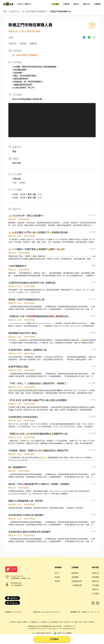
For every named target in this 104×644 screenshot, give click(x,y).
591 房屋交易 (33, 622)
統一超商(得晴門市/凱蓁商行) (35, 11)
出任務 (19, 622)
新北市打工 (15, 11)
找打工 (57, 573)
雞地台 (76, 4)
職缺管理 (75, 573)
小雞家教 (66, 4)
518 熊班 (12, 622)
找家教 (57, 581)
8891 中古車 (83, 622)
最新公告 (86, 4)
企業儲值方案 (77, 581)
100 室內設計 (43, 622)
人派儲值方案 (77, 585)
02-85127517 (18, 612)
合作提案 (95, 593)
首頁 (5, 11)
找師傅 (25, 622)
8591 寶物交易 (54, 622)
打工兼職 (55, 4)
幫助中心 (95, 589)
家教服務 (95, 577)
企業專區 (97, 4)
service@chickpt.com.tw (50, 612)
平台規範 (95, 585)
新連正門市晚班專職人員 (60, 11)
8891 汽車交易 (65, 622)
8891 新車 (74, 622)
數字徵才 (92, 622)
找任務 (57, 577)
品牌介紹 (95, 573)
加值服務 (75, 577)
